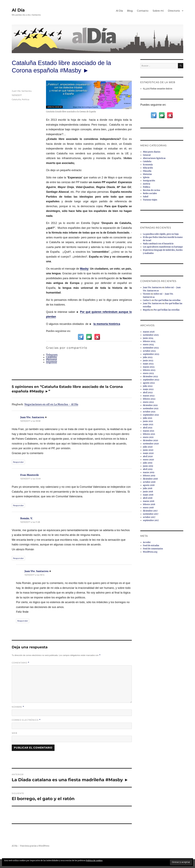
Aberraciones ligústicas (154, 158)
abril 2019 (148, 469)
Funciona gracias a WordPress (35, 846)
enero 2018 (148, 508)
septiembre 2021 (151, 415)
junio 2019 (148, 466)
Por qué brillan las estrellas (168, 300)
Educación (148, 168)
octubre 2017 (149, 517)
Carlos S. (147, 300)
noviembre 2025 (151, 335)
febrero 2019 (149, 476)
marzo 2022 (149, 396)
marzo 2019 (149, 472)
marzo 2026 (149, 332)
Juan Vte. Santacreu (22, 91)
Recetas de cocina (151, 190)
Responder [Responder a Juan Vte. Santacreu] (18, 462)
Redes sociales (150, 193)
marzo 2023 (149, 367)
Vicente (147, 294)
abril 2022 (148, 393)
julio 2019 (148, 463)
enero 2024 (148, 345)
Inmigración (149, 181)
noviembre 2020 (151, 444)
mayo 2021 (148, 424)
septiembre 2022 (151, 380)
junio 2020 (148, 450)
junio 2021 (148, 421)
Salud (146, 197)
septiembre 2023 (151, 354)
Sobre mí (158, 11)
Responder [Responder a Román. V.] (18, 558)
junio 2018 (148, 492)
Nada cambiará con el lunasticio (158, 244)
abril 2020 (148, 456)
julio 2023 (148, 357)
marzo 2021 (149, 431)
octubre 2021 (149, 412)
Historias (147, 174)
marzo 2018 (149, 501)
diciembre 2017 (150, 511)
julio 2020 (148, 447)
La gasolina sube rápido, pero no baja (161, 234)
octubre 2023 (149, 351)
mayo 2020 (148, 453)
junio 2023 (148, 361)
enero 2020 (148, 460)
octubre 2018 (149, 482)
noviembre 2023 (151, 348)
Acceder (147, 542)
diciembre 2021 (150, 405)
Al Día (18, 10)
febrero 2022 (149, 399)
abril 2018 (148, 498)
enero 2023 (148, 373)
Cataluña (16, 99)
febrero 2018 (149, 504)
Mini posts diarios (152, 152)
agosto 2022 (149, 383)
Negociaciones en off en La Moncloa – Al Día (51, 404)
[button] (181, 862)
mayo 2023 (148, 364)
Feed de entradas (151, 546)
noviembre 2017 (151, 514)
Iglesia (146, 177)
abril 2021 (148, 428)
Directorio (174, 11)
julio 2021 (148, 418)
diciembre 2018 (150, 479)
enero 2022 (148, 402)
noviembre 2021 (151, 409)
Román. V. (27, 518)
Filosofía (147, 171)
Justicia (146, 184)
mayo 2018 (148, 495)
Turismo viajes (150, 200)
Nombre (18, 707)
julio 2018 (148, 488)
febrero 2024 (149, 341)
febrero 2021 (149, 434)
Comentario (20, 663)
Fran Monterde (30, 475)
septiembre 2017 (151, 520)
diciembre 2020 (150, 440)
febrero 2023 (149, 370)
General (147, 155)
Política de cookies (94, 860)
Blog (130, 11)
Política (26, 99)
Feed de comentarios (153, 549)
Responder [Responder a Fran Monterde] (18, 505)
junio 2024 (148, 338)
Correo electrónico (26, 720)
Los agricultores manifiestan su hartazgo (163, 247)
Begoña (147, 310)
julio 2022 (148, 386)
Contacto (143, 11)
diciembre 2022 (150, 377)
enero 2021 (148, 437)
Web (14, 733)
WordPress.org (150, 552)
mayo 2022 (148, 389)
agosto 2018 (149, 485)
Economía (148, 165)
